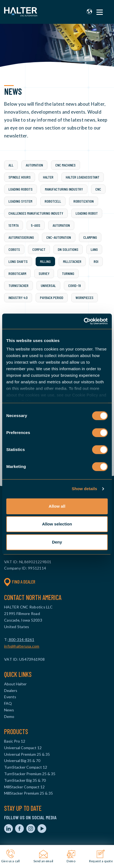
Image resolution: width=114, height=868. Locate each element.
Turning (68, 273)
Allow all (57, 506)
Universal (48, 285)
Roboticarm (17, 273)
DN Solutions (68, 249)
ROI (96, 261)
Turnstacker (18, 285)
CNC (98, 189)
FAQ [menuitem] (8, 703)
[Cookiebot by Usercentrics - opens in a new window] (84, 321)
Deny (57, 542)
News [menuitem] (9, 710)
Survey (44, 273)
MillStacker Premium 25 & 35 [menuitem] (29, 793)
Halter (48, 177)
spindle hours (20, 177)
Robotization (84, 201)
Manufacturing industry (64, 189)
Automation (34, 165)
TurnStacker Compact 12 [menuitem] (26, 767)
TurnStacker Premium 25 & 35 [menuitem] (30, 774)
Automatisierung (21, 237)
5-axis (36, 225)
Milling (45, 261)
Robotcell (53, 201)
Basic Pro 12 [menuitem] (15, 741)
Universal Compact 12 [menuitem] (23, 748)
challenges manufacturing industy (36, 213)
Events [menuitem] (10, 697)
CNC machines (65, 165)
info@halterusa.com (22, 646)
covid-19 (75, 285)
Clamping (90, 237)
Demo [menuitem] (9, 716)
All (11, 165)
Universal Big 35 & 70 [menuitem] (22, 761)
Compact (39, 249)
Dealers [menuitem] (11, 690)
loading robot (87, 213)
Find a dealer (20, 582)
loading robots (21, 189)
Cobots (14, 249)
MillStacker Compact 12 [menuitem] (24, 787)
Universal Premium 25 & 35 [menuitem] (27, 754)
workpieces (85, 298)
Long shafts (18, 261)
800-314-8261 (21, 639)
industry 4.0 (18, 298)
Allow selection (57, 524)
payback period (52, 298)
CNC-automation (59, 237)
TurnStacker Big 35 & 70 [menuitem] (25, 780)
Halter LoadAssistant (83, 177)
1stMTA (14, 225)
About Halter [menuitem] (15, 684)
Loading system (20, 201)
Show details (85, 489)
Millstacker (72, 261)
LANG (94, 249)
